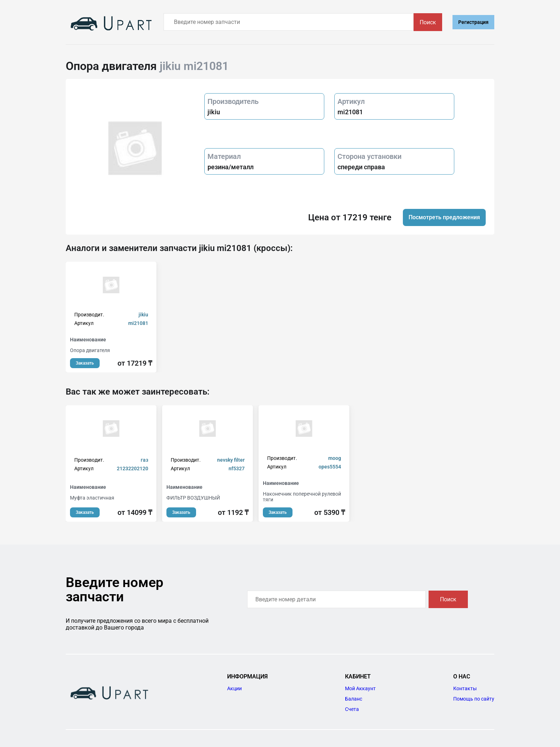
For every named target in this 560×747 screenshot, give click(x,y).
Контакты (465, 688)
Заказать (85, 363)
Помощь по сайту (474, 699)
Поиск (428, 22)
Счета (352, 709)
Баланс (354, 699)
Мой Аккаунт (360, 688)
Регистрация (473, 22)
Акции (234, 688)
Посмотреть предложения (444, 217)
